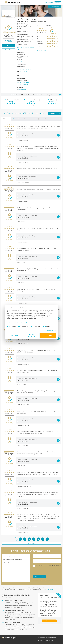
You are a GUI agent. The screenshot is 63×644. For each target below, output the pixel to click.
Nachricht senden (39, 577)
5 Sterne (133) (16, 119)
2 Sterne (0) (47, 119)
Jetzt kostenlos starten (49, 621)
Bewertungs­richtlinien (42, 638)
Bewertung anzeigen (42, 50)
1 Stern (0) (57, 119)
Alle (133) (6, 119)
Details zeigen (51, 330)
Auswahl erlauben (31, 335)
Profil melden (51, 589)
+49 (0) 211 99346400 (25, 70)
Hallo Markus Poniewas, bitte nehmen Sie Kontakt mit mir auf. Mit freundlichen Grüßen (16, 568)
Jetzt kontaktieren (54, 7)
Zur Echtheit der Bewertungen (9, 41)
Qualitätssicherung (51, 638)
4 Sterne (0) (26, 119)
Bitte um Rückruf (40, 566)
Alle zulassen (48, 335)
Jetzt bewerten (8, 46)
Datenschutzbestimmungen (21, 322)
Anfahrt (21, 61)
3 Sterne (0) (37, 119)
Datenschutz (40, 639)
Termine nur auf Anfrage (23, 84)
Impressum (10, 322)
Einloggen (58, 3)
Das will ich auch (48, 2)
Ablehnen (15, 335)
